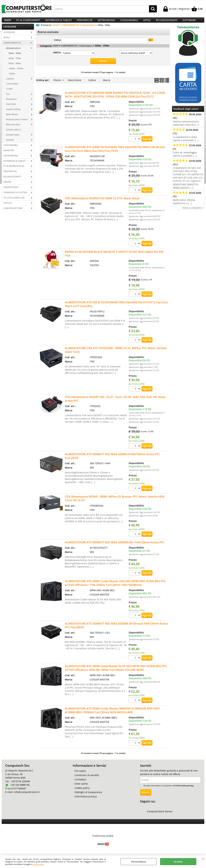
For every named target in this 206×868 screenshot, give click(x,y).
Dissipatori (11, 103)
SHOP (8, 22)
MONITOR (9, 154)
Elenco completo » (193, 212)
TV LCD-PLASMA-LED (14, 202)
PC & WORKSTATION (14, 170)
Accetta (178, 862)
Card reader (12, 88)
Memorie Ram (13, 129)
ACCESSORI (9, 36)
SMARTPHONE (11, 191)
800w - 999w (15, 67)
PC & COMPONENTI (28, 22)
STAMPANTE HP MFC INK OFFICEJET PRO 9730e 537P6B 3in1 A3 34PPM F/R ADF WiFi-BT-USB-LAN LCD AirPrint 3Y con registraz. (188, 178)
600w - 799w (15, 62)
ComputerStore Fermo (160, 815)
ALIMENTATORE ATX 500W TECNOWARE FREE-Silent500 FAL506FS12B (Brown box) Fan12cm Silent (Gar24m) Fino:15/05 (115, 153)
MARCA (57, 57)
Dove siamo (81, 787)
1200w (12, 78)
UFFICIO (8, 207)
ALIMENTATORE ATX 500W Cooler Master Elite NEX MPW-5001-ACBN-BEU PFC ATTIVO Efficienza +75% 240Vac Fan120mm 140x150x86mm (115, 587)
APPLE (147, 22)
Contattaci (80, 783)
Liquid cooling (13, 113)
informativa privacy (185, 789)
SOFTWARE (189, 22)
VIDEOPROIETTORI (13, 212)
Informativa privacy (86, 800)
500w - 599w (15, 57)
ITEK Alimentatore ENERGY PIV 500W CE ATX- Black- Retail (102, 202)
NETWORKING (106, 22)
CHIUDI (203, 859)
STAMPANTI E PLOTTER (15, 196)
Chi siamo (80, 774)
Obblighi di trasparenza (88, 796)
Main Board (12, 118)
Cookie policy (38, 864)
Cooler (9, 93)
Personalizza (139, 862)
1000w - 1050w (16, 73)
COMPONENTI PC (12, 47)
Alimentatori (13, 52)
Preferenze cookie (103, 839)
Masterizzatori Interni (17, 123)
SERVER (7, 186)
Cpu (8, 98)
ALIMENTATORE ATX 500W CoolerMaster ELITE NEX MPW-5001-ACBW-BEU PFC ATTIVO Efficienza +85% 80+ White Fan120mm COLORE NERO (116, 672)
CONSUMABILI (129, 22)
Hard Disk (11, 108)
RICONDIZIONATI (167, 22)
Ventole (10, 144)
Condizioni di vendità (87, 779)
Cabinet (10, 83)
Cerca (57, 44)
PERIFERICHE (85, 22)
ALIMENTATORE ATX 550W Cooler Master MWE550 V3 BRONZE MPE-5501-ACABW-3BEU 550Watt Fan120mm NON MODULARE (113, 714)
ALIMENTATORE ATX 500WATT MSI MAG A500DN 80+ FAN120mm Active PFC (115, 546)
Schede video (13, 139)
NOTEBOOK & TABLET (58, 22)
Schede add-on (14, 134)
